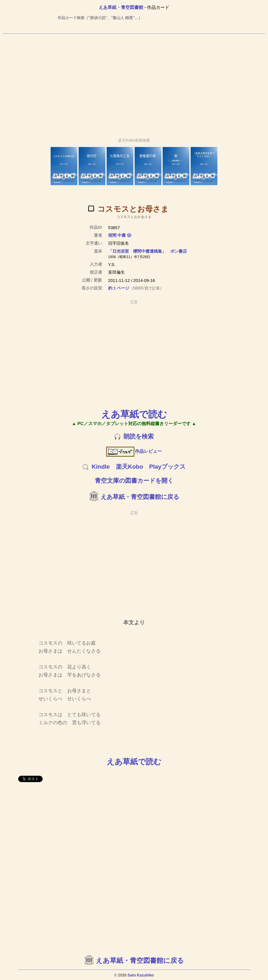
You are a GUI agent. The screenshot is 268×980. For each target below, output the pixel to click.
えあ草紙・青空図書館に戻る (140, 497)
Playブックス (167, 467)
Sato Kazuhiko (141, 975)
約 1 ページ (119, 288)
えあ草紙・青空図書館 (121, 7)
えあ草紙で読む (134, 414)
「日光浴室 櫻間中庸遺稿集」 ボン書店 (148, 251)
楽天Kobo (130, 467)
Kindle (101, 467)
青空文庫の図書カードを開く (134, 481)
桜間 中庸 (117, 235)
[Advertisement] (134, 83)
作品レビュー (134, 451)
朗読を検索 (139, 436)
